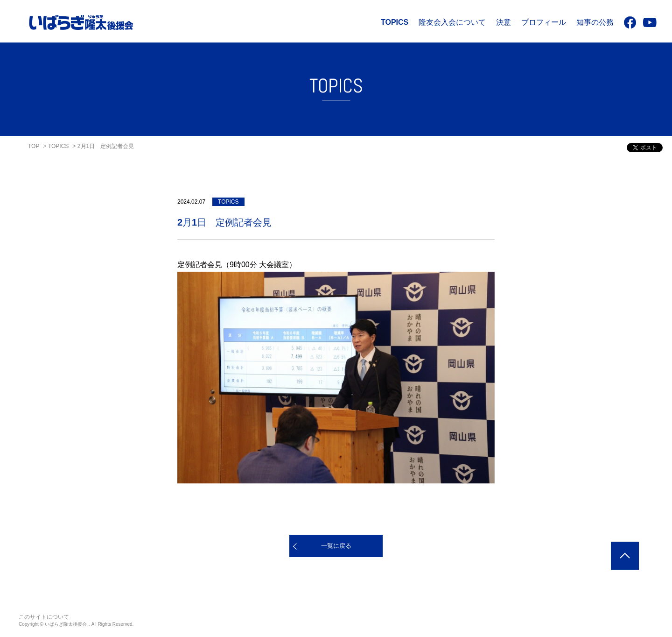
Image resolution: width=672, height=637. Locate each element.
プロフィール (544, 22)
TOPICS (395, 22)
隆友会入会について (452, 22)
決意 (504, 22)
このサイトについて (44, 617)
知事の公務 (595, 22)
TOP (34, 146)
